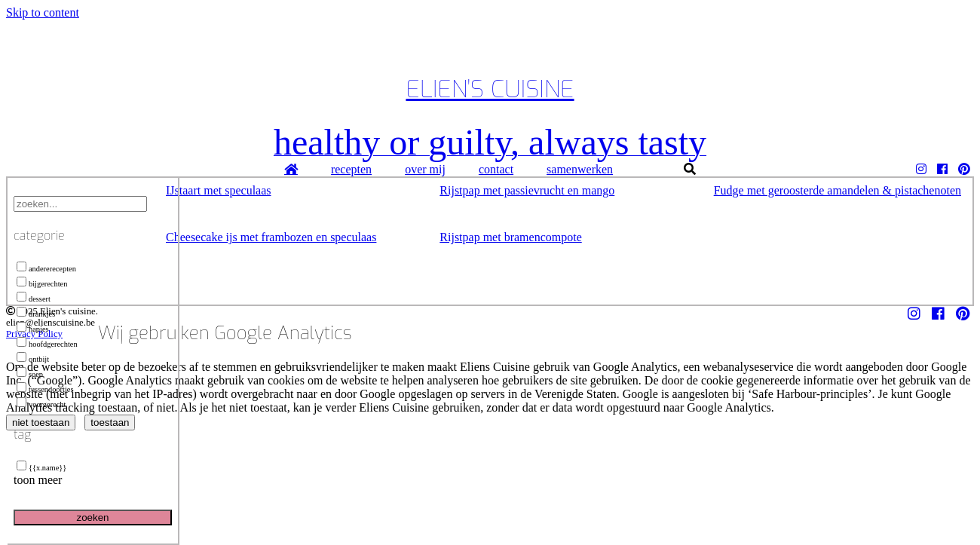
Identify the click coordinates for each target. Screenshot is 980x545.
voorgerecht (41, 404)
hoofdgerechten (47, 344)
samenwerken (580, 169)
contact (496, 169)
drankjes (36, 314)
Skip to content (43, 12)
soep (30, 374)
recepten (351, 169)
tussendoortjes (45, 389)
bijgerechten (42, 284)
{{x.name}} (41, 468)
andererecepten (46, 269)
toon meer (38, 480)
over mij (425, 169)
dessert (34, 299)
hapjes (33, 329)
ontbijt (33, 359)
